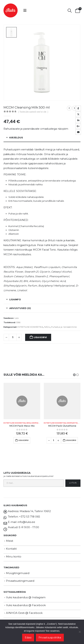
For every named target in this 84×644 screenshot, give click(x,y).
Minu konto (14, 556)
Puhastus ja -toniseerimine (64, 327)
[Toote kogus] (13, 337)
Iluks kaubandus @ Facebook (26, 605)
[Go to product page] (22, 401)
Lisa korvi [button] (23, 440)
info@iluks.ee (26, 522)
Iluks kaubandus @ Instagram (26, 597)
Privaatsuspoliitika (50, 638)
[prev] (69, 108)
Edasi (28, 638)
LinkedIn (78, 120)
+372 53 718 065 (30, 517)
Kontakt (11, 549)
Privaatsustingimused (20, 581)
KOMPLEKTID (37, 423)
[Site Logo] (11, 10)
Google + (78, 126)
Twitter (78, 114)
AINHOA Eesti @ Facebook (24, 613)
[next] (75, 108)
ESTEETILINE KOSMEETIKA (30, 327)
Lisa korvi (40, 337)
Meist (10, 541)
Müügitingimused (18, 573)
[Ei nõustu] (80, 632)
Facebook (78, 108)
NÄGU (47, 327)
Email (78, 132)
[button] (25, 10)
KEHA (29, 423)
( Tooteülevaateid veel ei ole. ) (33, 112)
